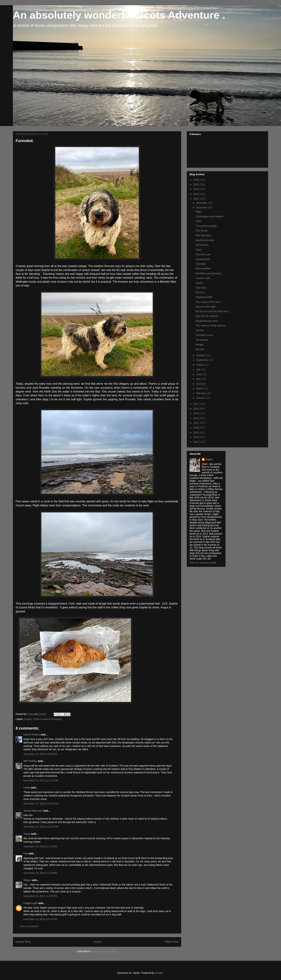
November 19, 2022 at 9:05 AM (40, 754)
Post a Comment (29, 926)
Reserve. (200, 292)
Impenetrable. (203, 259)
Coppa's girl (30, 903)
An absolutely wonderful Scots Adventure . (119, 15)
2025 (196, 184)
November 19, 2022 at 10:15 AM (41, 780)
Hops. (199, 250)
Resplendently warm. (207, 321)
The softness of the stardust (211, 326)
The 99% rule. (203, 254)
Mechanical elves (205, 240)
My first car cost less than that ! (212, 311)
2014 (196, 437)
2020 (196, 409)
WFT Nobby (30, 761)
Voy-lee (200, 330)
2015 (196, 432)
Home (98, 942)
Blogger (159, 973)
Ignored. (200, 349)
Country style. (203, 278)
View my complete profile (203, 563)
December (202, 203)
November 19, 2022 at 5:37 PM (40, 919)
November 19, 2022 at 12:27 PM (41, 827)
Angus (27, 880)
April (199, 384)
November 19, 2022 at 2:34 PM (40, 847)
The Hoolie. (202, 231)
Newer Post (23, 942)
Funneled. (201, 264)
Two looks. (201, 288)
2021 (196, 404)
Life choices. (202, 245)
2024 (196, 189)
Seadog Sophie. (204, 297)
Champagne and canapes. (210, 216)
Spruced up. (202, 340)
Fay (26, 853)
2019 (196, 413)
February (201, 393)
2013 (196, 442)
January (201, 398)
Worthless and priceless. (209, 273)
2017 (196, 423)
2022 (196, 199)
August (200, 365)
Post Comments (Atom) (104, 951)
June (199, 374)
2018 (196, 418)
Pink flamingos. (204, 235)
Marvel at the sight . (206, 307)
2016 (196, 428)
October (201, 355)
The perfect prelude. (206, 226)
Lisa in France (32, 735)
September (202, 360)
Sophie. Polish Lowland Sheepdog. (43, 719)
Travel (27, 834)
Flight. (199, 212)
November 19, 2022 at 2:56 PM (40, 896)
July (199, 370)
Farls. (199, 221)
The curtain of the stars (208, 302)
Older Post (172, 942)
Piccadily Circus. (205, 335)
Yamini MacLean (33, 811)
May (199, 379)
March (200, 388)
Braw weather (203, 269)
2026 (196, 180)
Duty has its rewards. (207, 316)
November (202, 208)
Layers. (200, 283)
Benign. (200, 345)
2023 (196, 194)
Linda (27, 788)
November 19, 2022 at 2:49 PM (40, 873)
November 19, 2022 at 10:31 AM (41, 804)
